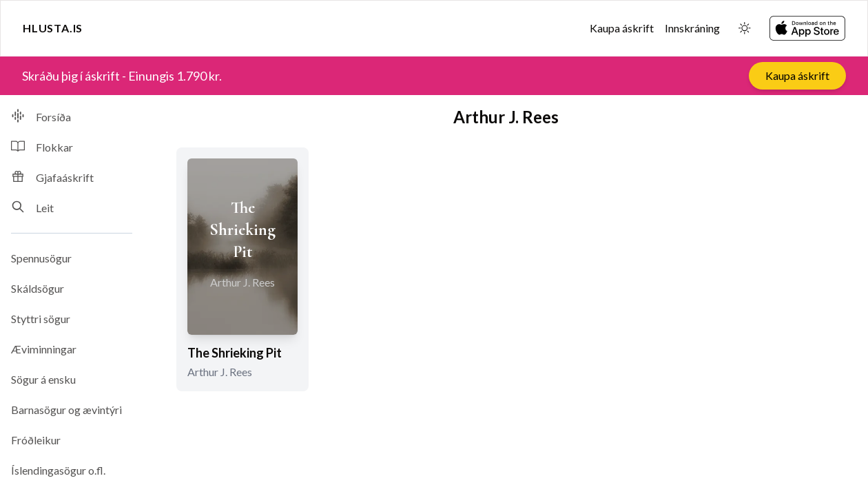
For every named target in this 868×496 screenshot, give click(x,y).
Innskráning (692, 28)
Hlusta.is (53, 28)
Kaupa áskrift (622, 28)
